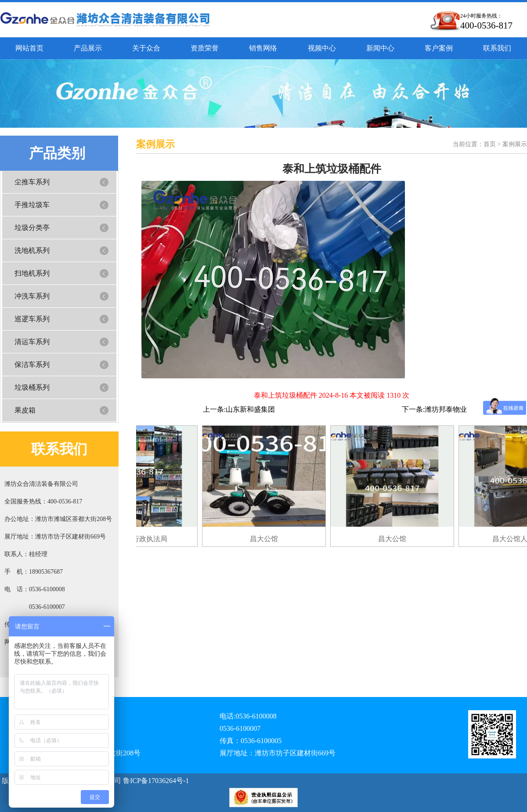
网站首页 (29, 48)
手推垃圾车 (32, 205)
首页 (490, 144)
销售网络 (263, 48)
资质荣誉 (205, 48)
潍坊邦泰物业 (446, 409)
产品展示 (88, 48)
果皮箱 (25, 410)
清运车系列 (32, 342)
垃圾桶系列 (32, 387)
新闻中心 (380, 48)
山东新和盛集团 (250, 409)
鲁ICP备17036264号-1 (155, 781)
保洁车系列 (32, 365)
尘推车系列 (32, 182)
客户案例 (439, 48)
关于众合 (146, 48)
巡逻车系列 (32, 319)
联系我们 (497, 48)
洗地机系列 (32, 250)
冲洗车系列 (32, 296)
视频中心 (322, 48)
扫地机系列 (32, 273)
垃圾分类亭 (32, 228)
